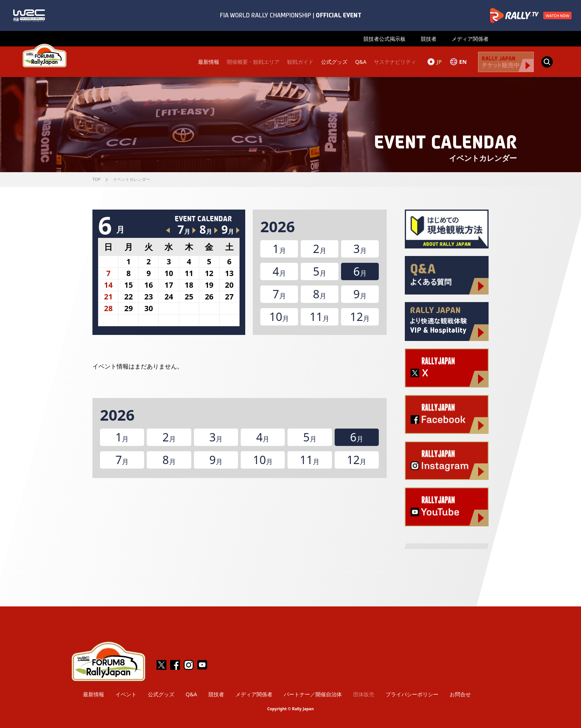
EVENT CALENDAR (203, 219)
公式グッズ (334, 62)
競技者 (429, 39)
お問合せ (460, 694)
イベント (126, 694)
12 (360, 317)
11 (320, 317)
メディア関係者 (470, 39)
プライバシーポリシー (412, 694)
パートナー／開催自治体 (313, 694)
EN (458, 62)
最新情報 (208, 62)
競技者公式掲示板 (384, 39)
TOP (96, 179)
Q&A (360, 62)
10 (279, 317)
